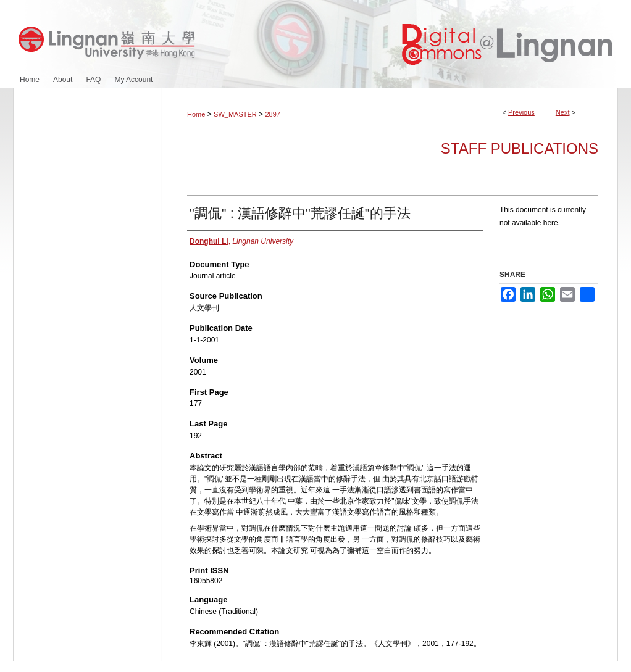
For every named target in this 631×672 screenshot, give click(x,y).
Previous (521, 112)
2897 (272, 114)
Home (196, 114)
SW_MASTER (235, 114)
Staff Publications (520, 148)
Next (563, 112)
